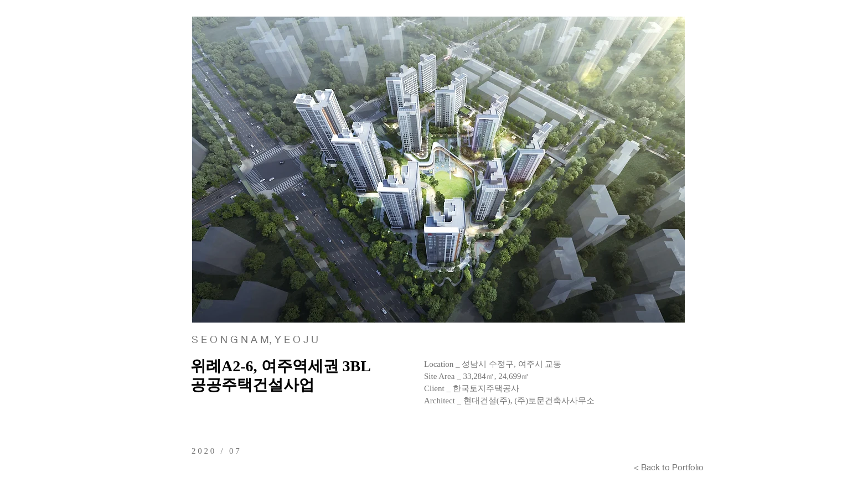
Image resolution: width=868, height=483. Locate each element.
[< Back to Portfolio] (669, 467)
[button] (438, 170)
